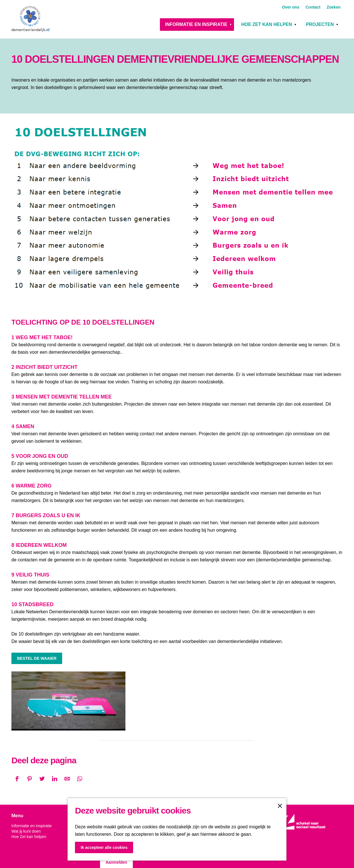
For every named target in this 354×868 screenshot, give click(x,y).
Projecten (320, 24)
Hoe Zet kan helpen (266, 24)
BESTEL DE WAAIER (37, 658)
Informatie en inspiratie (196, 24)
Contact (314, 7)
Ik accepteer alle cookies (104, 847)
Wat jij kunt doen (26, 831)
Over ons (291, 7)
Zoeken (334, 7)
